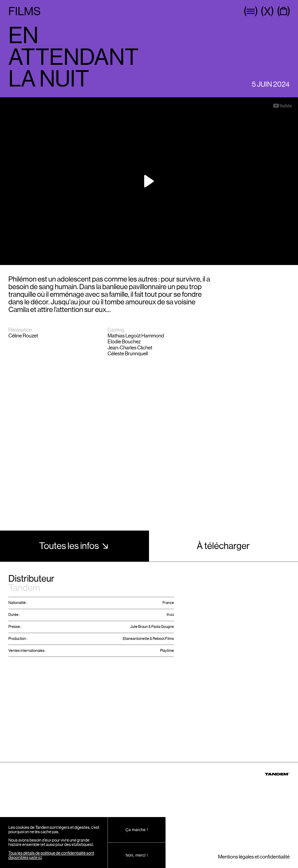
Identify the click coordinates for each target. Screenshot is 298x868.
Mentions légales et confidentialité (254, 857)
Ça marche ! (137, 830)
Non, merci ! (137, 855)
